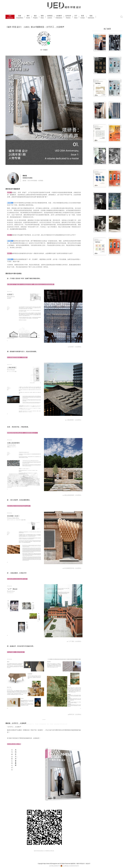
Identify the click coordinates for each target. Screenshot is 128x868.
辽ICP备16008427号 (55, 866)
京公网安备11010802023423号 (70, 866)
